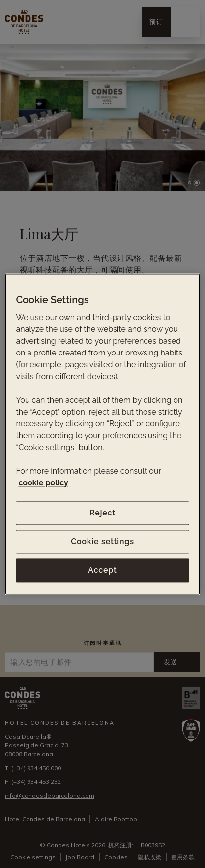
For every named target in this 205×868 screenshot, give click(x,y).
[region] (102, 434)
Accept (102, 570)
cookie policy (43, 483)
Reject (102, 513)
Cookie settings (102, 541)
